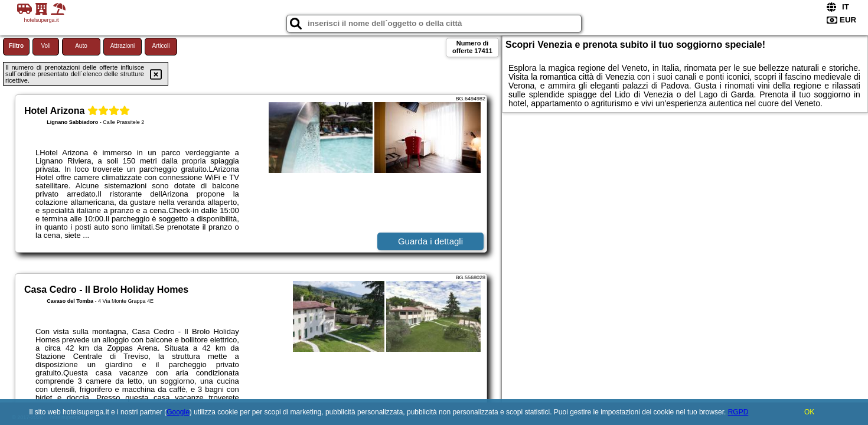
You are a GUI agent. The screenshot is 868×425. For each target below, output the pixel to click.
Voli (45, 46)
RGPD (738, 412)
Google (178, 412)
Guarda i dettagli (430, 241)
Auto (81, 46)
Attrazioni (123, 46)
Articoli (161, 46)
